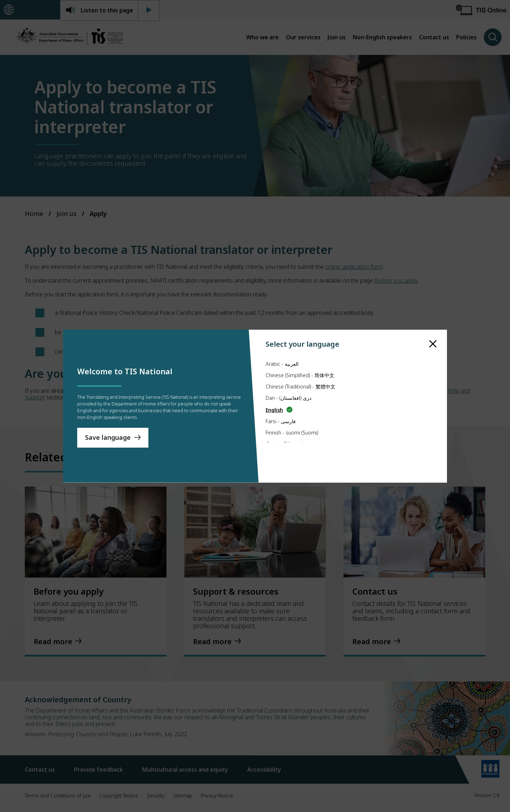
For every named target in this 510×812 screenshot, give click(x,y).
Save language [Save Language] (108, 441)
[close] (433, 330)
